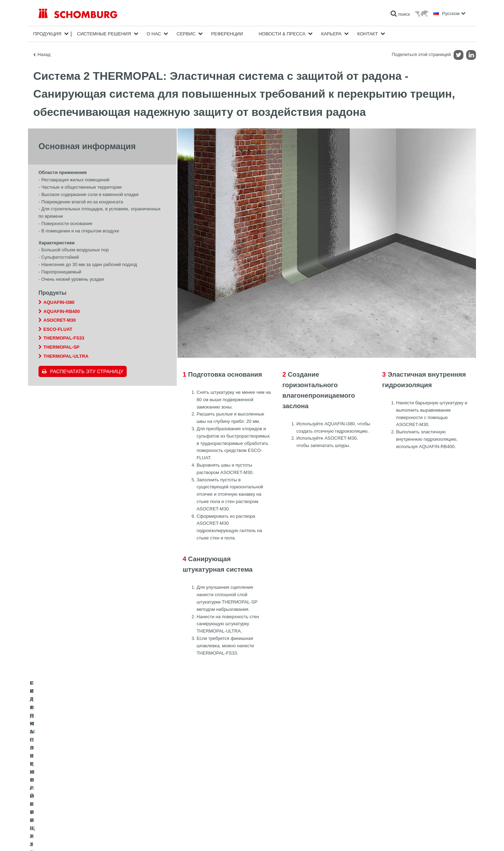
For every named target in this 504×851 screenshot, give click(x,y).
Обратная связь (200, 801)
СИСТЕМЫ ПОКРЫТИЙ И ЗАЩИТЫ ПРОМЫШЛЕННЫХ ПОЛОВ (101, 801)
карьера (331, 34)
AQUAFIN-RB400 (62, 311)
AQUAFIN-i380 (59, 302)
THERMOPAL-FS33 (64, 338)
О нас (154, 34)
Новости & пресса (282, 34)
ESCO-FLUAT (58, 329)
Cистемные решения (104, 34)
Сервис (186, 34)
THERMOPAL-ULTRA (66, 356)
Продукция (47, 34)
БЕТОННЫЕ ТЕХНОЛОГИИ (65, 811)
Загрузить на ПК (200, 790)
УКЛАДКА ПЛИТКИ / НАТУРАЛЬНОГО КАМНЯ (83, 790)
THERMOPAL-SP (61, 347)
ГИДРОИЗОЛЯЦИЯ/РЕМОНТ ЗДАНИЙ (76, 780)
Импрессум (68, 837)
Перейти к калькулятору (208, 780)
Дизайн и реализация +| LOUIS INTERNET (435, 837)
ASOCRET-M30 (59, 320)
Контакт (368, 34)
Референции (227, 34)
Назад (44, 54)
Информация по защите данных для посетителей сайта (128, 837)
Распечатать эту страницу (87, 371)
